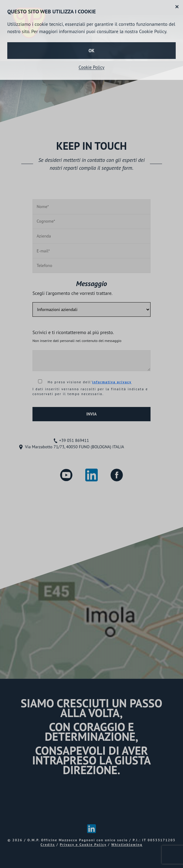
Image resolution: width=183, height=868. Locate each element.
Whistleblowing (127, 845)
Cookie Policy (91, 67)
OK (91, 51)
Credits (48, 845)
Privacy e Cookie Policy (83, 845)
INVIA (91, 414)
